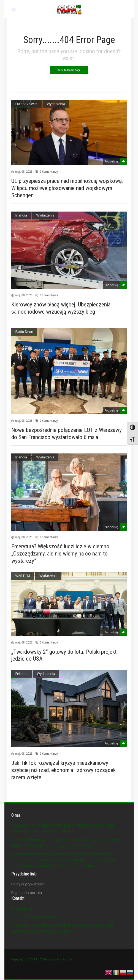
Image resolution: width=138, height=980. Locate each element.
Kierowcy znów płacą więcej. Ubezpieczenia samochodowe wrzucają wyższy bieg (61, 308)
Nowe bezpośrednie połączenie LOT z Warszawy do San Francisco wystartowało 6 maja (67, 434)
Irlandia (21, 215)
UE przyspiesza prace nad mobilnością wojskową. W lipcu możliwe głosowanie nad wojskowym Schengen (67, 188)
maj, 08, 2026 (24, 172)
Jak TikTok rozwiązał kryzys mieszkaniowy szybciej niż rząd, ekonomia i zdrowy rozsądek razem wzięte (63, 770)
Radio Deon (24, 332)
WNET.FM (23, 576)
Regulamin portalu (27, 893)
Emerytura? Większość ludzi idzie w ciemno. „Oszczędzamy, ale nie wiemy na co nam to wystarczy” (61, 554)
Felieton (22, 674)
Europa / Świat (27, 104)
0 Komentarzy (49, 172)
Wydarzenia (56, 104)
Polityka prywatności (28, 884)
